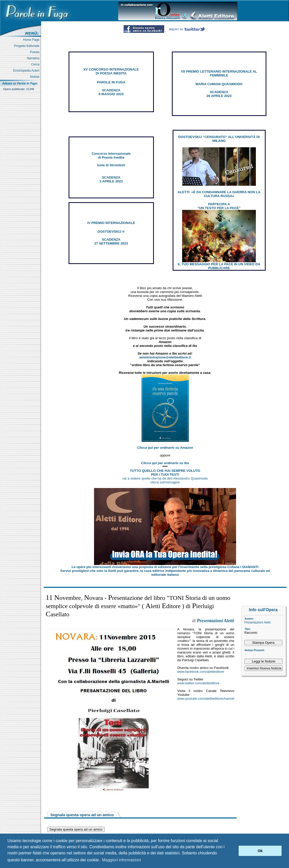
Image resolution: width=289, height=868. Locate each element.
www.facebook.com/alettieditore (201, 672)
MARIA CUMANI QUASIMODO (219, 84)
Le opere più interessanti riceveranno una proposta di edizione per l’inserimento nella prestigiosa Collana (165, 567)
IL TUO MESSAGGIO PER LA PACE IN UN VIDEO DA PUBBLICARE (219, 266)
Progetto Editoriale (28, 46)
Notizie (36, 77)
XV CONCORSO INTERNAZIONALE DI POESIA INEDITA (111, 71)
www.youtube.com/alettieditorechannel (206, 699)
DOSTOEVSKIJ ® (111, 232)
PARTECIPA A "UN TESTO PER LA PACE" (219, 206)
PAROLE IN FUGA (111, 82)
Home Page (32, 40)
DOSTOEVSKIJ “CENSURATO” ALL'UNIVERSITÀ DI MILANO (219, 139)
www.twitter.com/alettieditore (198, 683)
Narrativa (34, 58)
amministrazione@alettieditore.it (165, 357)
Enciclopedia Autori (27, 71)
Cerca (36, 64)
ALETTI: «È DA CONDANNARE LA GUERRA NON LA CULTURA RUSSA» (219, 194)
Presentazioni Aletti (257, 622)
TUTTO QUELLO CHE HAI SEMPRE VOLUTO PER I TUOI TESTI (165, 473)
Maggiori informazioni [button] (122, 860)
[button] (233, 851)
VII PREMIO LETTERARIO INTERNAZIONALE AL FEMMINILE (219, 73)
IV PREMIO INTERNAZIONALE (111, 223)
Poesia (36, 52)
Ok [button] (260, 851)
